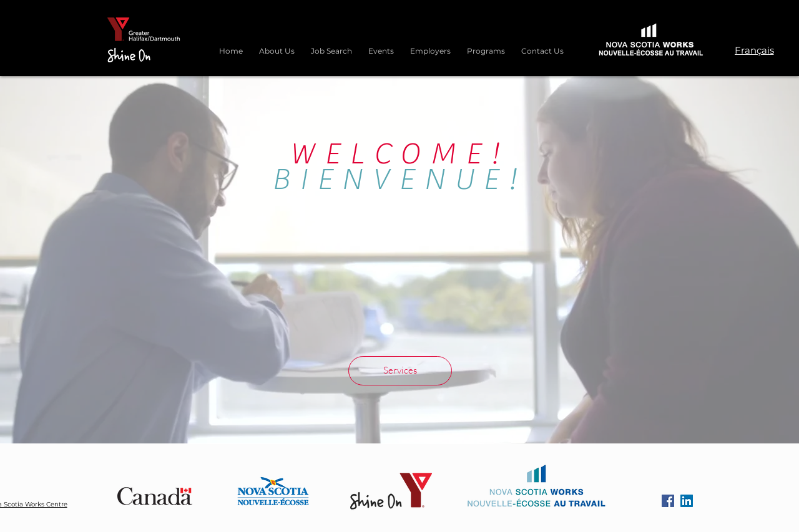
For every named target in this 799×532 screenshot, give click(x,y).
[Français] (754, 50)
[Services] (400, 371)
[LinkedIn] (687, 501)
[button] (486, 46)
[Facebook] (668, 501)
